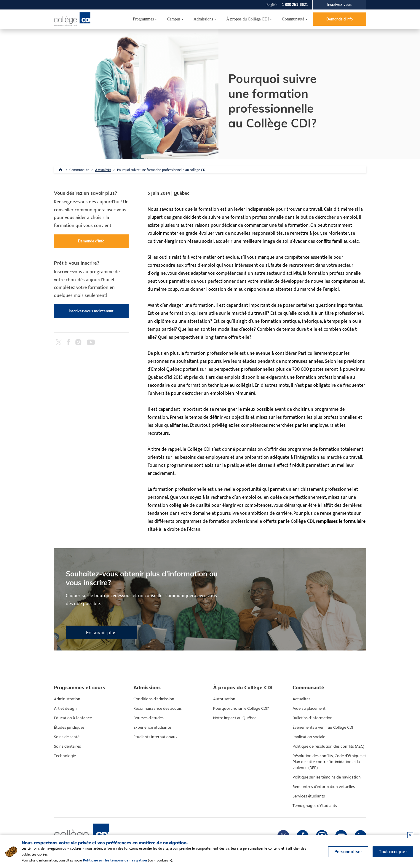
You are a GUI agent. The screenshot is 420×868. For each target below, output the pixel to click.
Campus (174, 19)
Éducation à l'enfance (73, 718)
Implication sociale (309, 737)
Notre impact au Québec (235, 718)
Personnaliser (348, 852)
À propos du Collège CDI (247, 19)
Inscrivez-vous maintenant (91, 311)
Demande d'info (340, 19)
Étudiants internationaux (155, 737)
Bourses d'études (148, 718)
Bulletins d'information (313, 718)
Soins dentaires (67, 746)
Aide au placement (309, 709)
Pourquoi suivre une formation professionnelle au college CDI (162, 170)
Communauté (293, 19)
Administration (67, 699)
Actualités (103, 170)
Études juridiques (69, 728)
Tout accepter (393, 852)
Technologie (65, 756)
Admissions (203, 19)
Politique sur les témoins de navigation (327, 777)
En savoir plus (101, 632)
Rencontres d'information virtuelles (324, 787)
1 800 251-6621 (295, 5)
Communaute (79, 170)
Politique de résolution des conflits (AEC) (328, 746)
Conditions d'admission (154, 699)
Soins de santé (67, 737)
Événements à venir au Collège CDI (323, 728)
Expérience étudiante (152, 728)
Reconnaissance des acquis (158, 709)
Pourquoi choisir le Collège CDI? (241, 709)
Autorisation (224, 699)
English (272, 5)
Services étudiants (309, 796)
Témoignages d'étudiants (315, 806)
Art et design (65, 709)
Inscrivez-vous (339, 5)
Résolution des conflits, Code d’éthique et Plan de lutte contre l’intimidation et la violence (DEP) (329, 762)
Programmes (143, 19)
